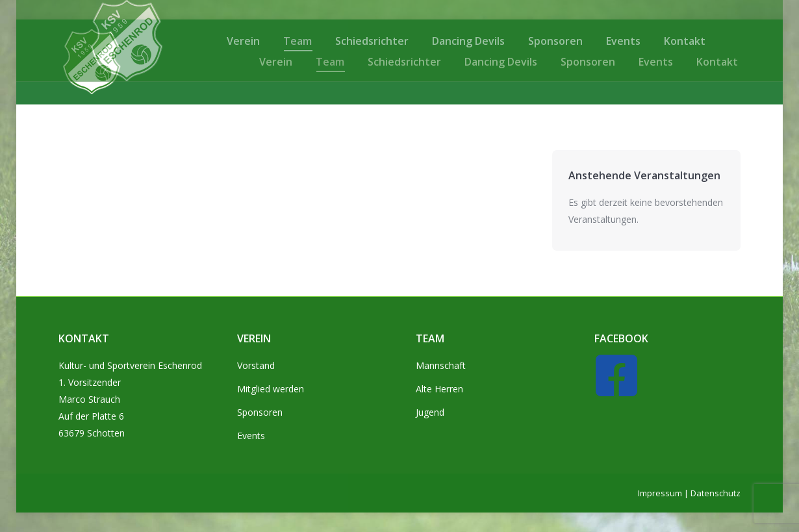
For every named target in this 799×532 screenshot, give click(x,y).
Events (251, 436)
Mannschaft (441, 365)
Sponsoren (260, 412)
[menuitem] (276, 62)
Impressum (660, 493)
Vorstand (256, 365)
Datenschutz (716, 493)
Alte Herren (439, 389)
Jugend (430, 412)
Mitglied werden (271, 389)
